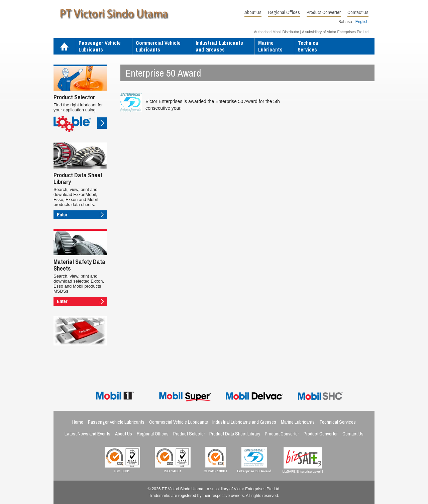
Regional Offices (284, 12)
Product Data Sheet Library (235, 434)
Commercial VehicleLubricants (158, 46)
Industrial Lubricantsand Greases (219, 46)
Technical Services (338, 422)
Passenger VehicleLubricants (100, 46)
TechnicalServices (309, 46)
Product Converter (324, 12)
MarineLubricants (270, 46)
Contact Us (358, 12)
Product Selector (189, 434)
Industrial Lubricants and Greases (244, 422)
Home (64, 47)
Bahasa (345, 22)
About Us (253, 12)
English (362, 22)
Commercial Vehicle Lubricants (179, 422)
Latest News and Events (87, 434)
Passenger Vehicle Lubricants (116, 422)
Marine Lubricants (298, 422)
